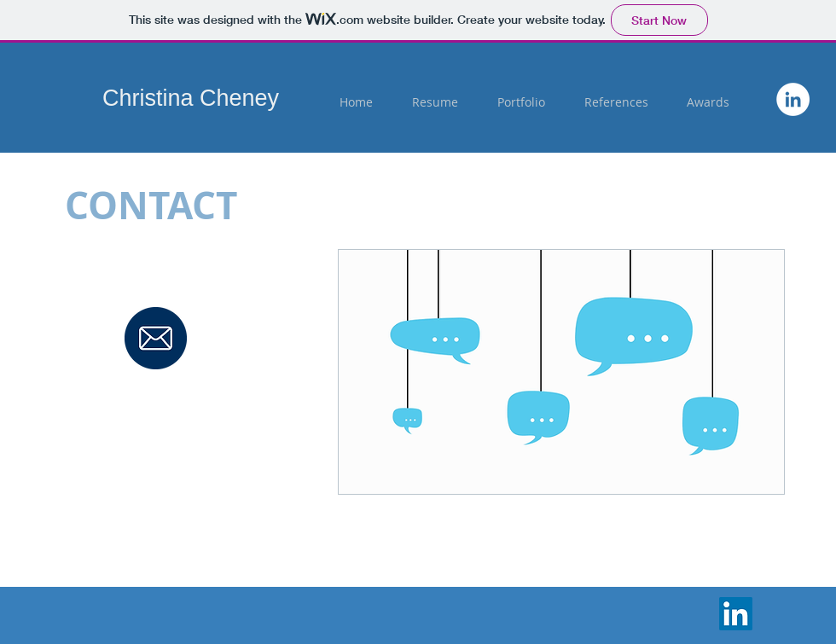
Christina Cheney (191, 98)
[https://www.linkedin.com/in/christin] (793, 99)
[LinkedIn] (736, 614)
